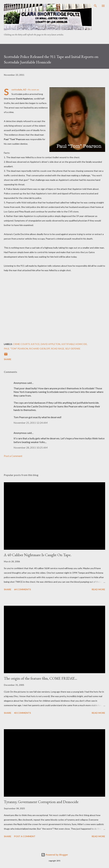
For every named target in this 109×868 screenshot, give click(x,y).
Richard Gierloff (40, 349)
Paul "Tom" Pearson (16, 349)
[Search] (95, 6)
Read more (98, 589)
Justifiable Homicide (74, 344)
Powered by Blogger (55, 855)
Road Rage (58, 349)
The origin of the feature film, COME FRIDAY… (41, 678)
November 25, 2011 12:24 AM (31, 423)
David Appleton (50, 344)
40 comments (22, 713)
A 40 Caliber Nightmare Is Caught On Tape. (38, 555)
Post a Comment (13, 456)
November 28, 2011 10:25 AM (31, 447)
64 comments (22, 589)
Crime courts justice (26, 344)
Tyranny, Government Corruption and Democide (41, 802)
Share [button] (8, 359)
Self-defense (73, 349)
